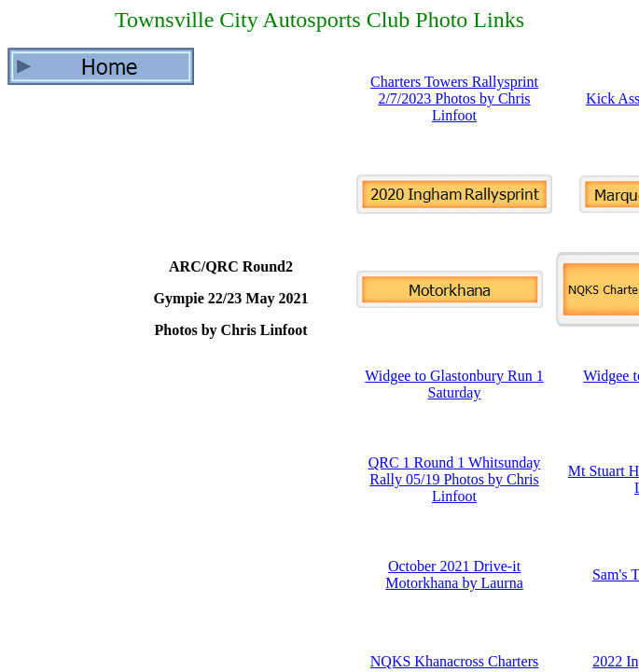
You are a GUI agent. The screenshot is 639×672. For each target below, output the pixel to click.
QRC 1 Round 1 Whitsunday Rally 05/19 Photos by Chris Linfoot (455, 479)
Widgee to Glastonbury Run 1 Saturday (454, 384)
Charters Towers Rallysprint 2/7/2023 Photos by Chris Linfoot (454, 98)
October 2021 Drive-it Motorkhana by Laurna (454, 574)
